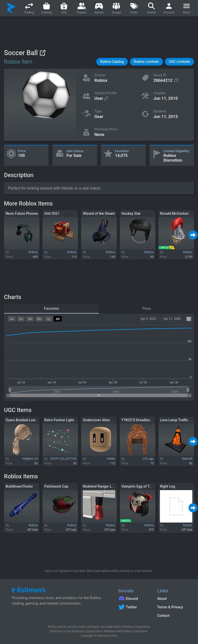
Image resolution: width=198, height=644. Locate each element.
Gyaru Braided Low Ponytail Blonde (33, 420)
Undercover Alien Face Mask (105, 420)
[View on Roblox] (42, 53)
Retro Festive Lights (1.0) (64, 420)
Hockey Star (131, 214)
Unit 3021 (52, 214)
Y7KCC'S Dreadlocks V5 (140, 420)
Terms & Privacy (170, 607)
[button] (112, 62)
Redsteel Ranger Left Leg (103, 486)
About (162, 599)
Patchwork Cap (56, 486)
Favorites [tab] (51, 309)
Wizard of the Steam (99, 214)
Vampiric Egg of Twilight (141, 486)
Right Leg (168, 486)
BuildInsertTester (19, 486)
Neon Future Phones (22, 214)
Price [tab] (147, 309)
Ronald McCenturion (176, 214)
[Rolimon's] (12, 8)
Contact (163, 616)
